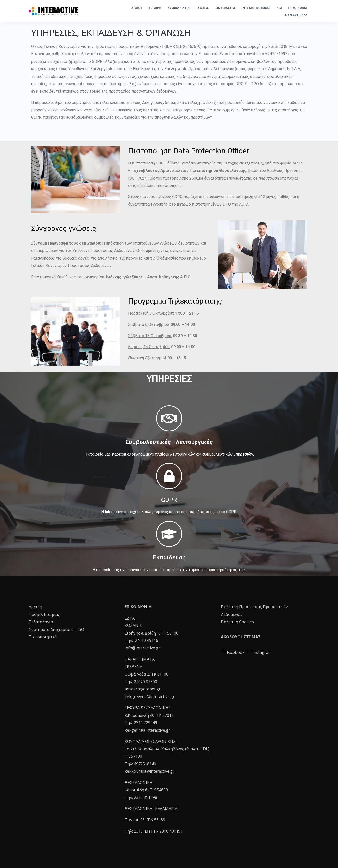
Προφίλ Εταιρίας (44, 614)
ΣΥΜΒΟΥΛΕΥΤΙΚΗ (180, 8)
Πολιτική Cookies (237, 622)
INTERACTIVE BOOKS (256, 8)
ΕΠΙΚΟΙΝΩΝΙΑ (298, 8)
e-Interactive (225, 8)
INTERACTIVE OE (296, 15)
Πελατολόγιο (41, 622)
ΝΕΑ (279, 8)
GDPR (169, 500)
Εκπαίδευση (169, 557)
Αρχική (35, 607)
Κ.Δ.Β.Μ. (203, 8)
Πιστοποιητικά (43, 637)
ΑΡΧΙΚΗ (137, 8)
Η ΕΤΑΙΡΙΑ (155, 8)
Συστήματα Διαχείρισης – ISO (56, 629)
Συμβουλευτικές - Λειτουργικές (169, 442)
